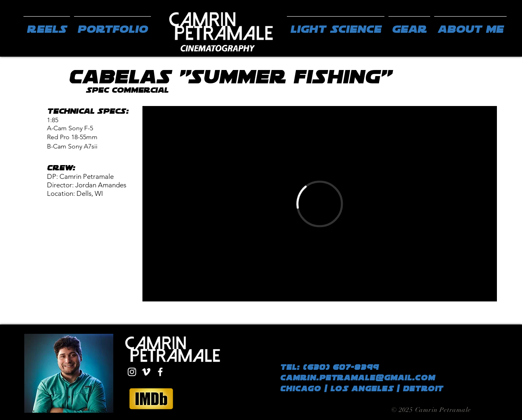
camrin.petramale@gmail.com (358, 378)
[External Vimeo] (320, 204)
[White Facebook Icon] (160, 372)
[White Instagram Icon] (132, 372)
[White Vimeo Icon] (146, 372)
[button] (112, 25)
